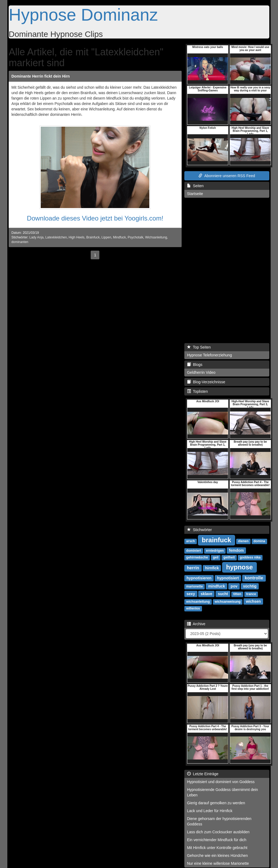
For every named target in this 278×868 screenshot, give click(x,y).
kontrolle (254, 578)
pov (234, 586)
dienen (243, 541)
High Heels (77, 237)
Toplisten (198, 391)
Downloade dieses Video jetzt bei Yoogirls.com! (95, 218)
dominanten (20, 242)
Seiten (195, 186)
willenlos (193, 608)
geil (216, 557)
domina (259, 541)
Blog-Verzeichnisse (206, 382)
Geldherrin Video (201, 372)
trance (251, 594)
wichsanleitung (198, 602)
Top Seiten (199, 347)
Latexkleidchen (56, 237)
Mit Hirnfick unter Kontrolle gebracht (217, 848)
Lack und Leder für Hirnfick (210, 811)
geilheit (229, 557)
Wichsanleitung (156, 237)
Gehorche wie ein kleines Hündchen (217, 856)
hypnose (240, 567)
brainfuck (216, 540)
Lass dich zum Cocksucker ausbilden (218, 832)
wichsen (253, 601)
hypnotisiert (228, 578)
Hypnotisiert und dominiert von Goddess (221, 782)
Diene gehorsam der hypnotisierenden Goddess (219, 821)
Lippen (106, 237)
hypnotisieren (199, 578)
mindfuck (217, 586)
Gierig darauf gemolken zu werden (216, 803)
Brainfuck (93, 237)
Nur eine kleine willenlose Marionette (218, 863)
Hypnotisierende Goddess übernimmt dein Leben (222, 792)
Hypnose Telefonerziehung (210, 355)
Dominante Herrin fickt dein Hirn (41, 76)
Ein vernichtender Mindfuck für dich (217, 840)
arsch (191, 541)
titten (237, 594)
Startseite (195, 194)
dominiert (194, 551)
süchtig (250, 586)
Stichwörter (200, 530)
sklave (206, 594)
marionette (195, 586)
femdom (236, 550)
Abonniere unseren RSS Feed (227, 176)
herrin (193, 568)
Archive (196, 624)
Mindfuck (119, 237)
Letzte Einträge (203, 774)
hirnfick (212, 568)
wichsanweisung (228, 602)
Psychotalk (135, 237)
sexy (191, 594)
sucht (223, 594)
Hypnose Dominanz (83, 15)
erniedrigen (215, 551)
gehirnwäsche (197, 557)
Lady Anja (36, 237)
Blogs (195, 365)
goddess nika (250, 557)
